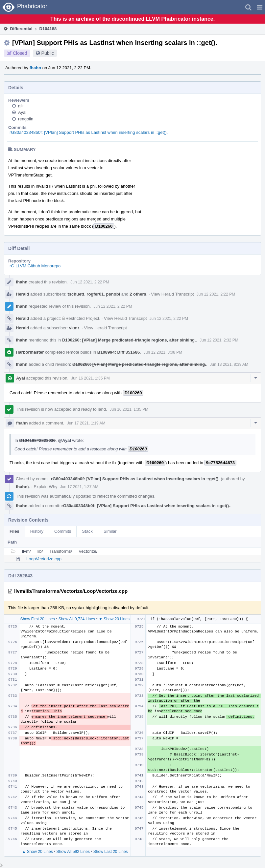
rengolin (26, 119)
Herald (22, 294)
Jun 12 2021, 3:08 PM (163, 352)
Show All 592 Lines (73, 852)
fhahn (35, 68)
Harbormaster (30, 352)
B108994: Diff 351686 (119, 352)
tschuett (76, 294)
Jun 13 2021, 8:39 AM (229, 364)
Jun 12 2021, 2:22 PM (90, 282)
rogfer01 (95, 294)
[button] (260, 7)
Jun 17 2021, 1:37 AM (79, 487)
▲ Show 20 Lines (37, 852)
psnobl (113, 294)
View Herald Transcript (172, 294)
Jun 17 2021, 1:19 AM (86, 423)
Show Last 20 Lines (111, 852)
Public (48, 53)
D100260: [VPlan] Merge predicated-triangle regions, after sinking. (129, 340)
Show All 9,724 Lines (77, 619)
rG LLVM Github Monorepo (35, 266)
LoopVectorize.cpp (44, 559)
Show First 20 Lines (37, 619)
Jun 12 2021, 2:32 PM (219, 340)
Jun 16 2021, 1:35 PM (90, 378)
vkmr (74, 328)
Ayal (22, 112)
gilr (21, 106)
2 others (138, 294)
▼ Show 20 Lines (114, 619)
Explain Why (45, 487)
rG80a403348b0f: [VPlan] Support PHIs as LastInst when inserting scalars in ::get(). (89, 132)
